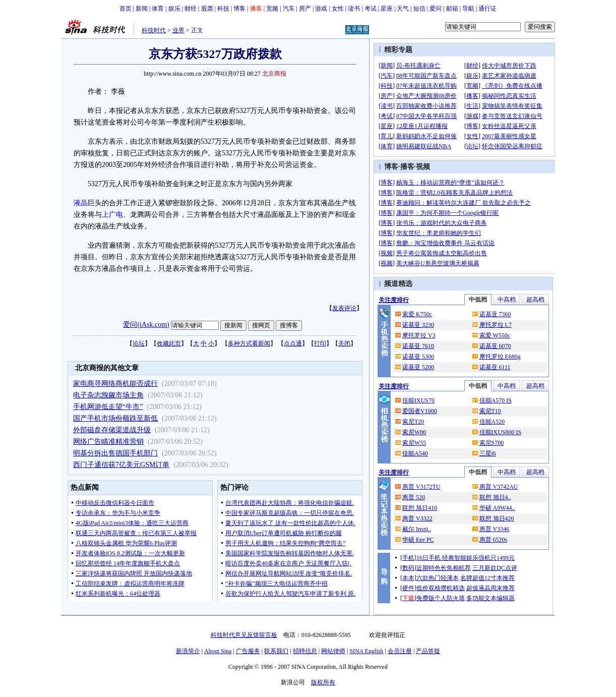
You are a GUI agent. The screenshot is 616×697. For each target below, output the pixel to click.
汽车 (289, 9)
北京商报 (274, 74)
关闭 (344, 343)
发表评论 (344, 308)
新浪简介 (188, 651)
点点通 (293, 343)
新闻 (142, 9)
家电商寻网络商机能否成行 (115, 384)
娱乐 (174, 9)
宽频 (272, 9)
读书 (354, 9)
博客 (239, 9)
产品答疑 (428, 651)
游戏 (321, 9)
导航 (468, 9)
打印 (320, 343)
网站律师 (333, 651)
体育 (158, 9)
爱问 (436, 9)
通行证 (487, 9)
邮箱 (452, 9)
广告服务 (248, 651)
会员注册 (400, 651)
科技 (223, 9)
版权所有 (323, 682)
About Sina (218, 651)
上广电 (112, 215)
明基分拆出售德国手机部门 (115, 453)
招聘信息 (305, 651)
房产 (305, 9)
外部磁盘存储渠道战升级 (112, 430)
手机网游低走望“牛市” (108, 407)
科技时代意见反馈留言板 (244, 635)
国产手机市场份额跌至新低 (115, 418)
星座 (387, 9)
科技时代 (154, 30)
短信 (419, 9)
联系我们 (276, 651)
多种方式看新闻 (249, 343)
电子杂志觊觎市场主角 (108, 395)
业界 (178, 30)
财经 (191, 9)
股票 (207, 9)
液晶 (81, 203)
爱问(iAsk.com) (146, 325)
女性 (338, 9)
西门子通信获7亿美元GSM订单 (121, 465)
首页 (126, 9)
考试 (371, 9)
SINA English (366, 651)
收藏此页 (169, 343)
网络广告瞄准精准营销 (108, 442)
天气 (403, 9)
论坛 (139, 343)
